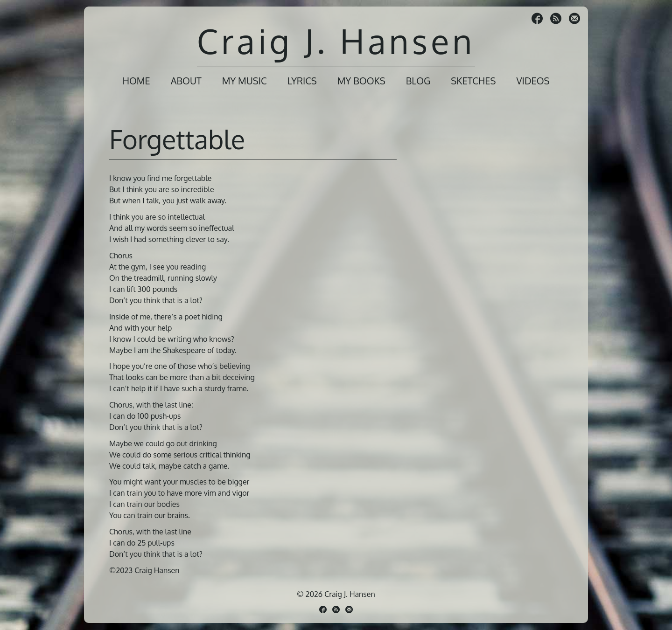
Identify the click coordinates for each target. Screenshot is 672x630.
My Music (245, 81)
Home (136, 81)
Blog (418, 81)
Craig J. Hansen (336, 41)
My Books (361, 81)
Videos (533, 81)
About (186, 81)
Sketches (473, 81)
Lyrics (302, 81)
